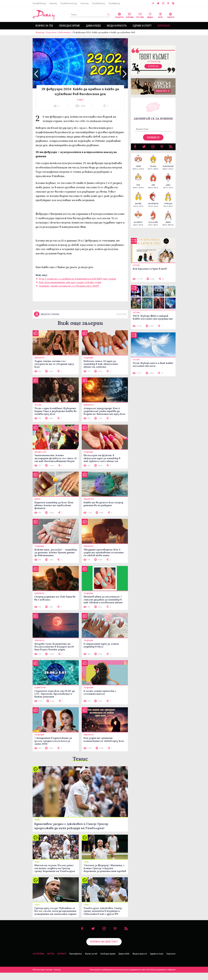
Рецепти (119, 15)
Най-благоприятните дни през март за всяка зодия (70, 285)
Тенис (80, 766)
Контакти (62, 961)
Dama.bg (53, 3)
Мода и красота (117, 26)
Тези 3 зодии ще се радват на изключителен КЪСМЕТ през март (77, 282)
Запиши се (153, 140)
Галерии (130, 15)
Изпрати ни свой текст (104, 949)
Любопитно (64, 32)
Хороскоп (164, 26)
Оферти (171, 15)
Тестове (140, 15)
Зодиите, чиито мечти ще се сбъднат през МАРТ (69, 289)
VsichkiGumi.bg (98, 3)
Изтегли (153, 69)
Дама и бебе (93, 26)
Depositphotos (76, 961)
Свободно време (69, 26)
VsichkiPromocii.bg (69, 3)
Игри (160, 15)
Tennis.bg (84, 3)
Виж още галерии (80, 330)
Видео (150, 15)
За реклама (38, 961)
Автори (51, 961)
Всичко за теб (44, 26)
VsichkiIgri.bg (114, 3)
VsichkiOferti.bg (39, 3)
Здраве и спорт (142, 26)
